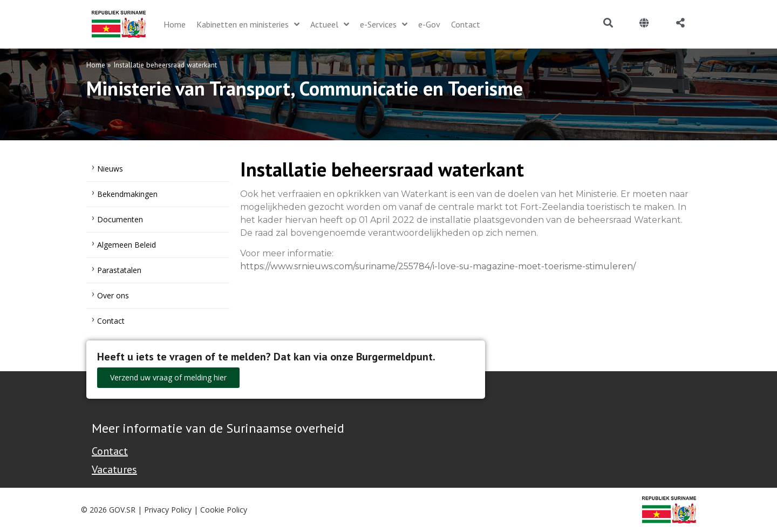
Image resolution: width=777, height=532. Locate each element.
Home (96, 65)
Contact (111, 321)
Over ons (113, 295)
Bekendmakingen (127, 194)
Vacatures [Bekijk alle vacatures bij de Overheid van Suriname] (114, 469)
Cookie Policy (224, 510)
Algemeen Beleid (127, 245)
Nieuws (110, 169)
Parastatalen (119, 270)
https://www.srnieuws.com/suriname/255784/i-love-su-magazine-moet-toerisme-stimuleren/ (438, 266)
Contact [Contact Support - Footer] (110, 451)
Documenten (120, 219)
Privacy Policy (168, 510)
